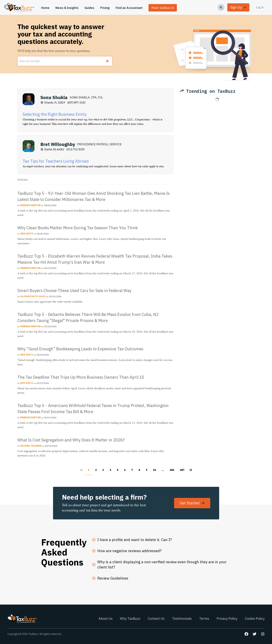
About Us (105, 619)
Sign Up (238, 7)
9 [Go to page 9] (146, 470)
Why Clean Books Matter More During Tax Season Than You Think (78, 228)
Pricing (105, 8)
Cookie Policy (255, 619)
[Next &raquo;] (190, 471)
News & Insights (67, 8)
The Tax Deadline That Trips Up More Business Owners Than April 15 (81, 377)
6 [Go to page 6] (125, 470)
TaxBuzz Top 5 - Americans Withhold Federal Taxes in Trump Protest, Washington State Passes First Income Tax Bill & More (93, 408)
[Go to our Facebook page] (246, 634)
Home (45, 8)
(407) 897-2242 (76, 103)
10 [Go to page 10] (154, 470)
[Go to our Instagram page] (263, 634)
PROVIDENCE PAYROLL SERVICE (99, 144)
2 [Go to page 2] (96, 470)
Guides (89, 8)
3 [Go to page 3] (103, 470)
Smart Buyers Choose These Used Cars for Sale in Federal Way (74, 290)
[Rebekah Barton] (31, 205)
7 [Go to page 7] (132, 470)
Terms (204, 619)
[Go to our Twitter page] (255, 634)
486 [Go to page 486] (172, 470)
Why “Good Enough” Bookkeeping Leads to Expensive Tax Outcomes (80, 349)
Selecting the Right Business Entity (55, 114)
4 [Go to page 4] (110, 470)
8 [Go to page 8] (139, 470)
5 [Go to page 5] (118, 470)
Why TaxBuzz (130, 619)
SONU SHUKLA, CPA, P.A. (86, 97)
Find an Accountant (129, 8)
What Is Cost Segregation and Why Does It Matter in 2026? (71, 440)
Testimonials (182, 619)
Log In (260, 7)
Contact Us (156, 619)
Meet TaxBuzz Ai (163, 8)
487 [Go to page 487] (182, 470)
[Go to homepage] (19, 7)
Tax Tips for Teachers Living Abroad (56, 161)
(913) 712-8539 (75, 149)
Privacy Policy (227, 619)
